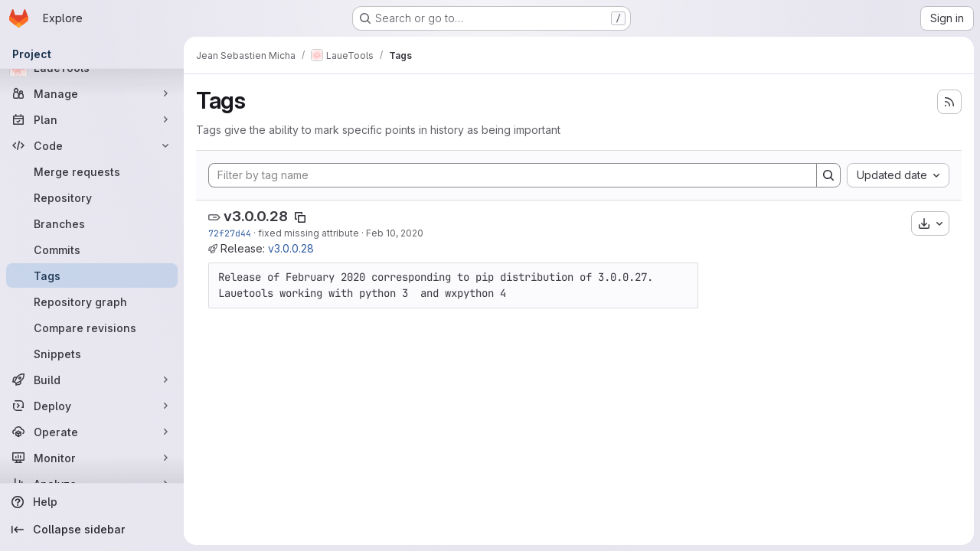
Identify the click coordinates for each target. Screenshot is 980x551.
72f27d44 (230, 233)
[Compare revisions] (92, 328)
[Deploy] (92, 406)
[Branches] (92, 223)
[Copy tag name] (300, 217)
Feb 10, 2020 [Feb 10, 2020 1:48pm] (395, 233)
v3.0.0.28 (256, 216)
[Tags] (92, 275)
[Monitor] (92, 458)
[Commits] (92, 249)
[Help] (92, 502)
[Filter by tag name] (513, 175)
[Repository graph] (92, 302)
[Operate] (92, 432)
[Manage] (92, 93)
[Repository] (92, 197)
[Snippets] (92, 354)
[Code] (92, 145)
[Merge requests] (92, 171)
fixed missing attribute (309, 233)
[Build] (92, 380)
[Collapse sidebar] (92, 530)
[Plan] (92, 119)
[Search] (828, 175)
